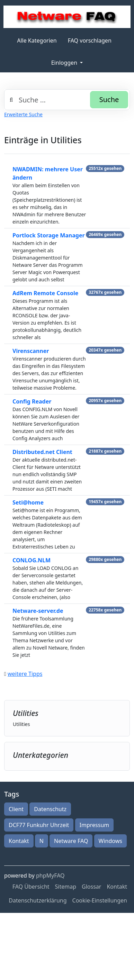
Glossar (91, 887)
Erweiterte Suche (23, 114)
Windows (110, 841)
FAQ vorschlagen (90, 40)
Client (16, 809)
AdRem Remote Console (45, 293)
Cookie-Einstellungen (100, 900)
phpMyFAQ (50, 875)
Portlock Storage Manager (49, 235)
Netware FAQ (71, 841)
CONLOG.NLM (32, 560)
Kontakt (19, 841)
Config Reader (32, 401)
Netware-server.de (38, 611)
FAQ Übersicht (31, 887)
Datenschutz (50, 809)
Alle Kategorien (37, 40)
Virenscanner (31, 351)
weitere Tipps (25, 674)
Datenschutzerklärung (38, 900)
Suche (109, 99)
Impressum (95, 825)
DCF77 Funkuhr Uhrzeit (39, 825)
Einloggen (65, 63)
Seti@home (28, 502)
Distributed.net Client (42, 452)
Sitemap (66, 887)
